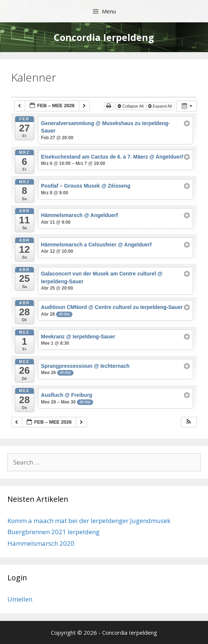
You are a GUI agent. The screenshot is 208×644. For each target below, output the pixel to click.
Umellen (20, 599)
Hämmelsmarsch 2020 (41, 543)
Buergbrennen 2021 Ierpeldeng (53, 532)
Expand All (161, 106)
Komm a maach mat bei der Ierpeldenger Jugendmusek (89, 521)
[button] (189, 422)
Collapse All (131, 106)
